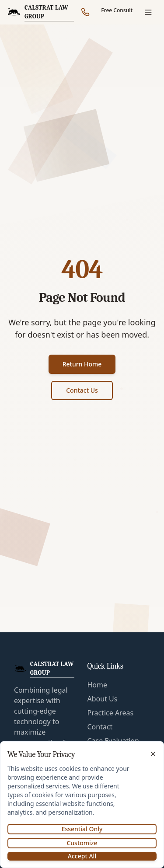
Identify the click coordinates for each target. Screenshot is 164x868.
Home (98, 685)
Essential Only (82, 829)
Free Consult (117, 10)
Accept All (82, 856)
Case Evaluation (113, 741)
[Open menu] (148, 12)
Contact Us (82, 390)
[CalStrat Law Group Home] (42, 12)
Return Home (82, 364)
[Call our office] (85, 12)
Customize (82, 843)
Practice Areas (111, 713)
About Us (103, 699)
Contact (100, 727)
